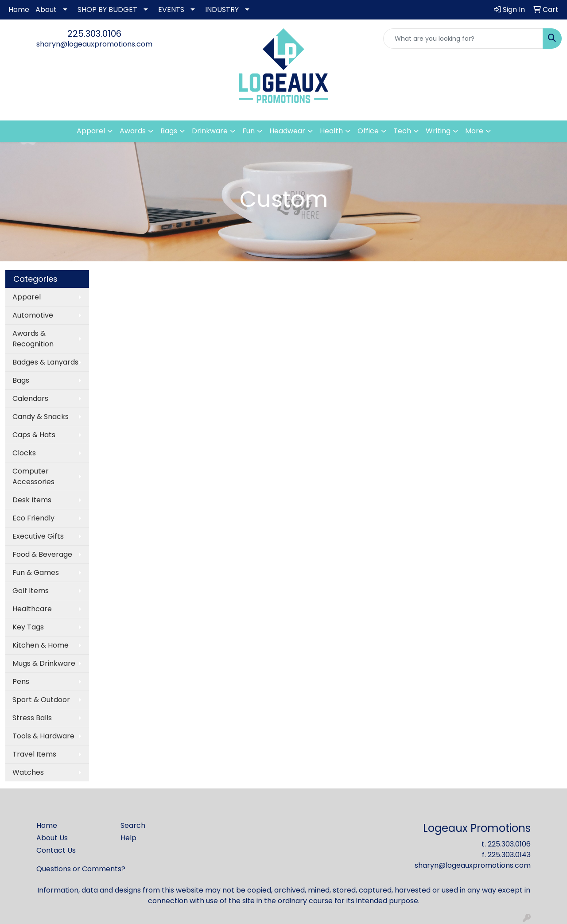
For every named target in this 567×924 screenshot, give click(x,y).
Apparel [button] (91, 131)
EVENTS (171, 10)
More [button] (474, 131)
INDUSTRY (222, 10)
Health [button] (331, 131)
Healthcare (32, 609)
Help (128, 838)
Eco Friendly (33, 518)
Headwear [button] (287, 131)
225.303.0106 (94, 34)
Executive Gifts (38, 536)
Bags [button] (169, 131)
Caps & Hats (34, 435)
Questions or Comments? (81, 869)
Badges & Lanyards (45, 362)
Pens (21, 681)
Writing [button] (438, 131)
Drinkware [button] (210, 131)
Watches (28, 772)
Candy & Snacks (41, 417)
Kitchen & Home (41, 645)
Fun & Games (36, 573)
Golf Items (31, 591)
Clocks (24, 453)
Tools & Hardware (43, 736)
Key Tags (28, 627)
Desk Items (32, 500)
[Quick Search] (463, 39)
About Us (52, 838)
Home (19, 10)
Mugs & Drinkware (44, 663)
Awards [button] (133, 131)
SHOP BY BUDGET (107, 10)
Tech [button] (402, 131)
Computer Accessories (33, 476)
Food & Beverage (42, 554)
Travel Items (34, 754)
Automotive (33, 315)
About (46, 10)
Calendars (30, 398)
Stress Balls (32, 718)
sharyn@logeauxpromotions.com (94, 44)
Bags (21, 380)
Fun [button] (249, 131)
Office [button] (368, 131)
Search (133, 825)
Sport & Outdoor (41, 700)
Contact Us (56, 850)
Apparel (27, 297)
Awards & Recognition (33, 339)
